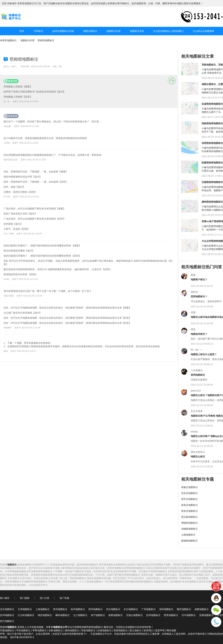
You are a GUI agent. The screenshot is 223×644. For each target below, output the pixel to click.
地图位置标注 (90, 31)
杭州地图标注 (78, 609)
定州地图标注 (7, 615)
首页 (22, 31)
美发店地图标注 (190, 505)
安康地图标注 (206, 615)
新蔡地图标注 (116, 615)
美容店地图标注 (190, 511)
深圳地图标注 (166, 609)
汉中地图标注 (189, 615)
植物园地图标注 (190, 541)
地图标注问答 (114, 31)
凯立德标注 (136, 630)
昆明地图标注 (198, 375)
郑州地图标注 (96, 609)
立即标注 (38, 31)
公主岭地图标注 (26, 615)
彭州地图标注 (153, 615)
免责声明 (160, 630)
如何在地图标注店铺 (63, 31)
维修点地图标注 (190, 487)
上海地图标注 (42, 609)
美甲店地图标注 (190, 499)
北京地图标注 (7, 609)
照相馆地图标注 (46, 40)
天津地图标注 (25, 609)
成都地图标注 (202, 609)
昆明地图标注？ (199, 296)
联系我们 (148, 630)
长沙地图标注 (131, 609)
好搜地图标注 (105, 630)
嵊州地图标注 (63, 615)
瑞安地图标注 (45, 615)
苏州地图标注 (60, 609)
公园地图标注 (188, 535)
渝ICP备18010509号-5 (22, 637)
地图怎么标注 (198, 456)
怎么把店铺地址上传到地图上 (168, 31)
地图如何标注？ (199, 334)
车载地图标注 (7, 630)
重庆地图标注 (184, 609)
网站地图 (171, 630)
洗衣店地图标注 (190, 493)
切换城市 (12, 3)
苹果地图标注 (40, 630)
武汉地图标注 (113, 609)
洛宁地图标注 (98, 615)
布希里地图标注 (8, 40)
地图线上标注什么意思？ (204, 354)
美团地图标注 (121, 630)
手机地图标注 (23, 630)
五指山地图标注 (134, 615)
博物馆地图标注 (190, 523)
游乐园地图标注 (190, 517)
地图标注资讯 (137, 31)
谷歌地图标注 (56, 630)
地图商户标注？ (199, 279)
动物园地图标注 (190, 529)
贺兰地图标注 (7, 621)
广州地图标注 (149, 609)
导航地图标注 (88, 630)
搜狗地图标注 (72, 630)
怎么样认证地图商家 (203, 31)
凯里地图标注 (171, 615)
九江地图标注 (80, 615)
